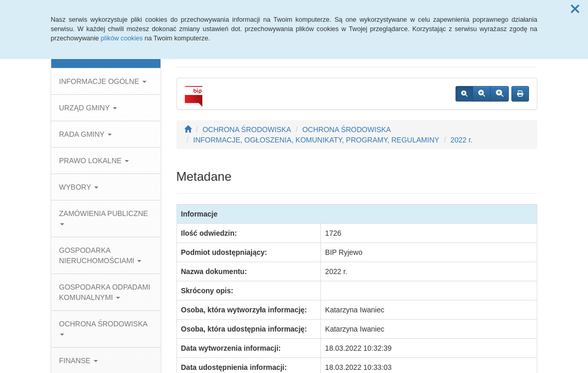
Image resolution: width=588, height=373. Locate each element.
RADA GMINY (85, 134)
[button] (575, 9)
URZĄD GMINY (88, 108)
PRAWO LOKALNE (94, 161)
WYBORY (79, 187)
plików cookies (122, 38)
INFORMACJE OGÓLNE (103, 81)
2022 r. (461, 140)
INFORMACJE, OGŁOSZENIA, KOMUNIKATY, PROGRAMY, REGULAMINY (316, 140)
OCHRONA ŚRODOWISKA (103, 328)
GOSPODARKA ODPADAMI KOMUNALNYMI (105, 292)
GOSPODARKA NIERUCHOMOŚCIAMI (100, 255)
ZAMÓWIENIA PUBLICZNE (104, 217)
